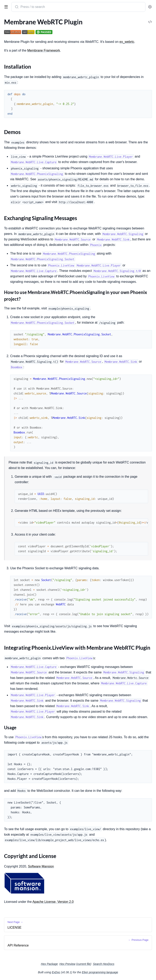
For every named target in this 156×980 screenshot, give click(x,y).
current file (84, 964)
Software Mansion (41, 866)
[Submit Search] (16, 7)
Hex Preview (68, 964)
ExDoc (56, 972)
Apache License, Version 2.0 (53, 902)
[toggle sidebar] (5, 6)
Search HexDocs (104, 964)
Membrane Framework (44, 50)
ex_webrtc (127, 42)
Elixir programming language (100, 972)
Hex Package (49, 964)
